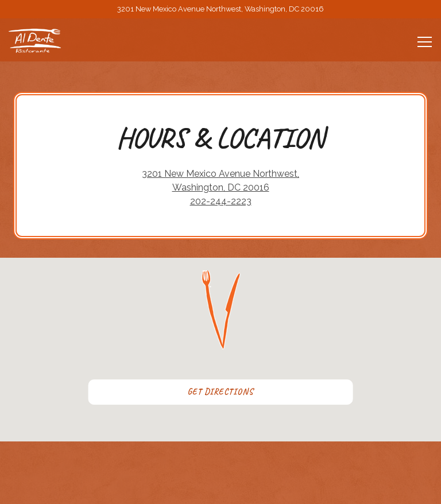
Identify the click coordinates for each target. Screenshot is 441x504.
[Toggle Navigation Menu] (425, 42)
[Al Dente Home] (49, 41)
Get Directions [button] (220, 391)
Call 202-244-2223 (221, 453)
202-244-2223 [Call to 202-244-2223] (221, 201)
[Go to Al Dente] (220, 9)
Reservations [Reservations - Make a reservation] (221, 485)
